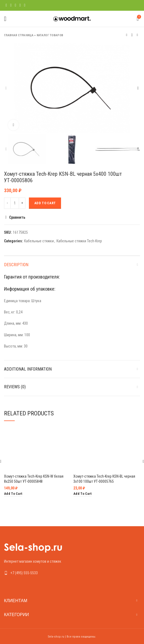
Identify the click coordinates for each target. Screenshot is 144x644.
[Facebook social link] (6, 5)
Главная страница (19, 35)
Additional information (28, 369)
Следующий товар (137, 35)
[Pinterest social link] (15, 5)
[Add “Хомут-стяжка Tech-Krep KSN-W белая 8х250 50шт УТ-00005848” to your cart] (13, 494)
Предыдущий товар (127, 35)
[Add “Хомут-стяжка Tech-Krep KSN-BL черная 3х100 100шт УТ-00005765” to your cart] (82, 494)
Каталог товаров (50, 35)
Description (16, 265)
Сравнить (17, 217)
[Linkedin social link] (20, 5)
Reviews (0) (15, 387)
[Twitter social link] (11, 5)
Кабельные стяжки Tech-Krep (79, 241)
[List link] (72, 573)
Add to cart (45, 203)
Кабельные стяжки (39, 241)
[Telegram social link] (25, 5)
